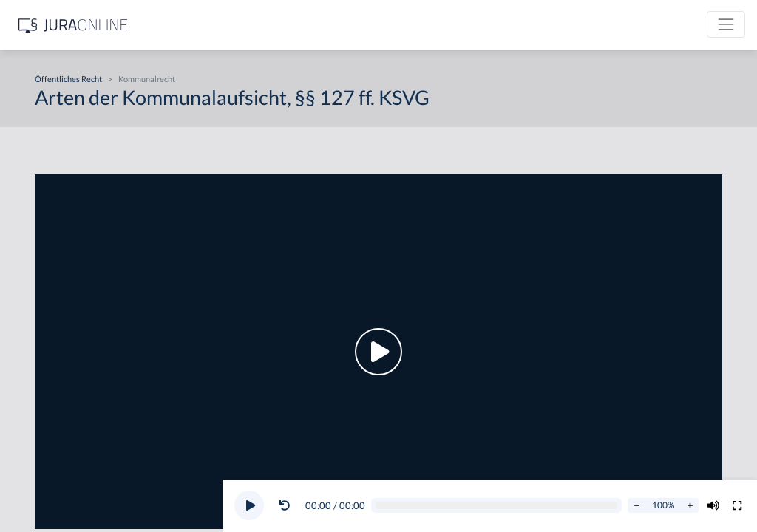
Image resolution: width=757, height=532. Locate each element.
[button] (301, 505)
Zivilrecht (34, 70)
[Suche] (27, 25)
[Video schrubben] (503, 506)
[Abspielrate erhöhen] (690, 505)
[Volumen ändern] (713, 505)
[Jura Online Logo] (310, 25)
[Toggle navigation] (726, 24)
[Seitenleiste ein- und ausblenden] (210, 25)
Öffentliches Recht (55, 110)
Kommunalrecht (360, 79)
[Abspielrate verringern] (637, 505)
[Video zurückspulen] (298, 505)
